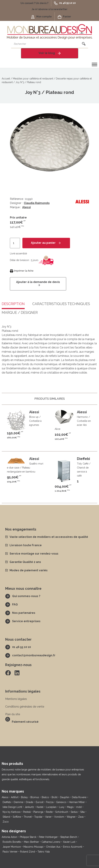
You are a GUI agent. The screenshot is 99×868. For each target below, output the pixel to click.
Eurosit (40, 802)
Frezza (50, 802)
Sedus (74, 812)
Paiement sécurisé (25, 722)
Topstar (38, 817)
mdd (79, 807)
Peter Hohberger (48, 837)
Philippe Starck (28, 837)
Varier (48, 817)
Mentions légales (16, 699)
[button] (36, 3)
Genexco (61, 802)
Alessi (26, 207)
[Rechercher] (84, 44)
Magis (70, 807)
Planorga (38, 812)
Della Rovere (79, 797)
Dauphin (65, 797)
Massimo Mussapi (33, 847)
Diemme (18, 802)
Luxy (62, 807)
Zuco (6, 822)
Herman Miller (77, 802)
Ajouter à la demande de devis (38, 282)
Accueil (6, 79)
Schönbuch (62, 812)
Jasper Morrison (12, 847)
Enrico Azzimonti (73, 847)
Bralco (45, 797)
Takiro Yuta (44, 852)
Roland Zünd (28, 852)
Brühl (55, 797)
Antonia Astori (9, 837)
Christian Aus (53, 847)
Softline (17, 817)
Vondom (59, 817)
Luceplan (51, 807)
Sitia (82, 812)
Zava (81, 817)
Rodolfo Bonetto (12, 842)
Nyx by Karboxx (12, 812)
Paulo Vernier (10, 852)
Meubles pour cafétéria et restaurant (33, 79)
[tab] (61, 306)
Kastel (40, 807)
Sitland (6, 817)
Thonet (28, 817)
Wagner (71, 817)
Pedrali (27, 812)
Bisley (24, 797)
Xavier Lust (69, 842)
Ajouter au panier (43, 243)
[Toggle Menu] (94, 64)
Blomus (35, 797)
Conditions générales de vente (25, 707)
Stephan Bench (69, 837)
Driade (30, 802)
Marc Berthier (31, 842)
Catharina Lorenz (51, 842)
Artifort (15, 797)
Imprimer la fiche (24, 271)
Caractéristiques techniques (61, 304)
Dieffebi (7, 802)
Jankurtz (29, 807)
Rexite (49, 812)
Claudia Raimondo (37, 203)
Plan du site (13, 714)
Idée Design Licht (12, 807)
